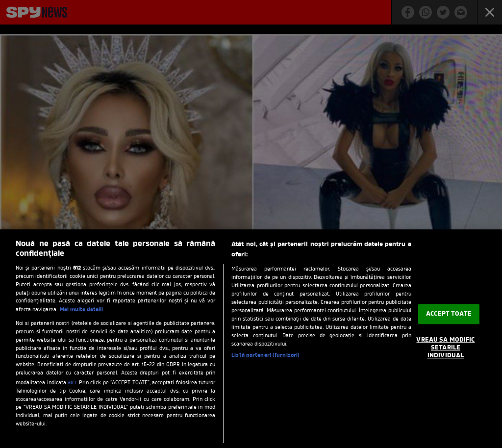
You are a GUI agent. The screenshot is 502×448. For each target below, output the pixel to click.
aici (72, 383)
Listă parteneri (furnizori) (265, 355)
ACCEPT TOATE (449, 314)
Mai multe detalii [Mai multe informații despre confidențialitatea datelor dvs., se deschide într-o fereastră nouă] (81, 310)
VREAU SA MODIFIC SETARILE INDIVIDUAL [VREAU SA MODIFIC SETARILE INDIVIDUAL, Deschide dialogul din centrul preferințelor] (445, 348)
